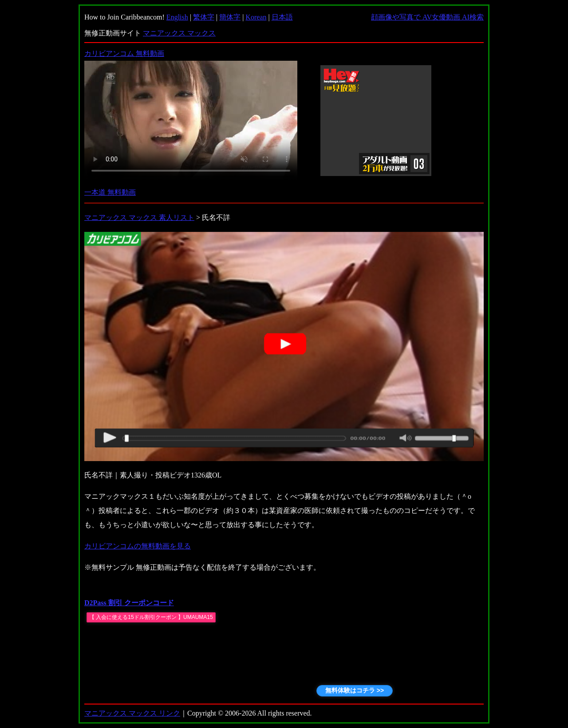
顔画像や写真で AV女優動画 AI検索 (427, 17)
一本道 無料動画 (110, 192)
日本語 (282, 17)
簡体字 (230, 17)
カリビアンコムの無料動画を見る (138, 546)
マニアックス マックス (179, 33)
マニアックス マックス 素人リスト (139, 217)
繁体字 (204, 17)
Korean (256, 17)
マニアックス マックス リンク (132, 713)
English (177, 17)
